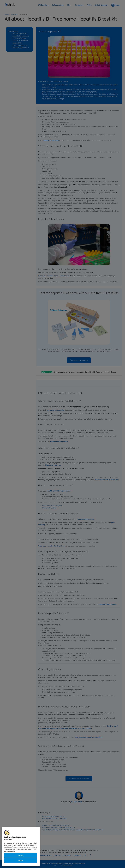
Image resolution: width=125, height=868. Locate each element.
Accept (21, 855)
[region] (21, 847)
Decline (21, 860)
